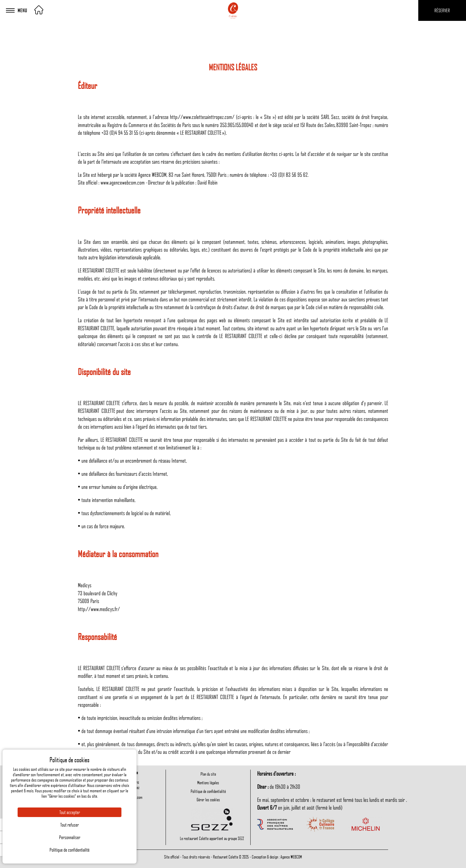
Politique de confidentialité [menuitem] (208, 791)
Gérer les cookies (208, 799)
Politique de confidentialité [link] (70, 850)
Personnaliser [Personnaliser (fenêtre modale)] (70, 837)
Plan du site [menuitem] (208, 774)
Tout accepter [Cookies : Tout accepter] (70, 812)
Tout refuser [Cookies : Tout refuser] (70, 825)
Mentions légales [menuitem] (208, 782)
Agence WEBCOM (291, 857)
